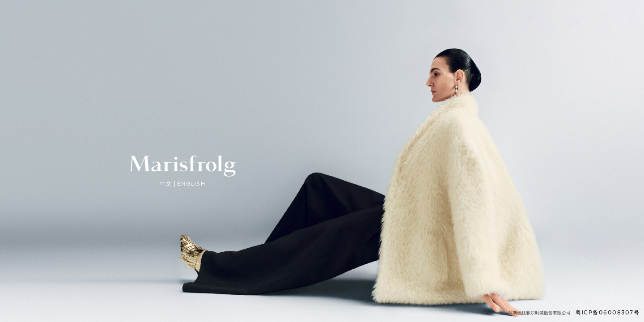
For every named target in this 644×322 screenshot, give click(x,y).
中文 (166, 184)
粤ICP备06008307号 (608, 312)
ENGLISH (191, 184)
